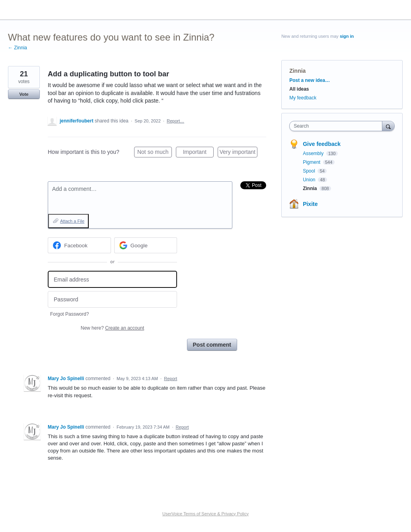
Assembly (314, 153)
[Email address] (112, 279)
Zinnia (297, 71)
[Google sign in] (146, 245)
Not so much (155, 153)
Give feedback (322, 144)
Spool (310, 171)
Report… (175, 121)
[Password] (112, 300)
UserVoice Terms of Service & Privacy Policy (205, 514)
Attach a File (72, 221)
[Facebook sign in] (79, 245)
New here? (112, 328)
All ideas (299, 89)
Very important (239, 153)
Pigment (312, 162)
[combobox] (338, 126)
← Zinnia (18, 48)
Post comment (212, 345)
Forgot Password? (69, 314)
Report (170, 379)
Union (310, 180)
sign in (347, 36)
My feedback (303, 98)
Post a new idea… (310, 80)
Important (198, 153)
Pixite (310, 204)
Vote (24, 94)
